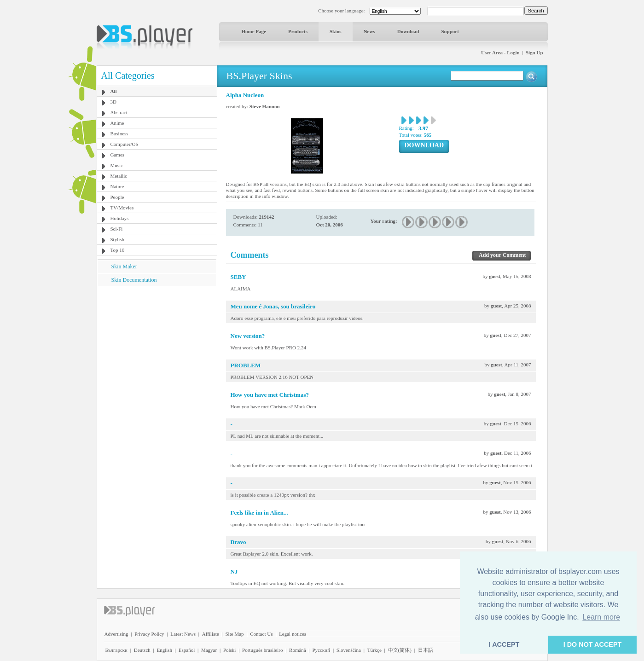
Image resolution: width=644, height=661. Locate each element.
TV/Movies (122, 208)
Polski (230, 650)
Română (298, 650)
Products (298, 31)
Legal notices (293, 634)
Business (119, 133)
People (117, 197)
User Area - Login (500, 52)
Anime (117, 123)
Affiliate (211, 634)
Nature (117, 186)
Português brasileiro (262, 650)
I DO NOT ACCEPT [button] (593, 644)
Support (450, 31)
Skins (336, 31)
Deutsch (142, 650)
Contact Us (261, 634)
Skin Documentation (134, 280)
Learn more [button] (601, 617)
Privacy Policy (149, 634)
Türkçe (374, 650)
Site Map (234, 634)
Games (118, 155)
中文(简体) (400, 650)
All (114, 91)
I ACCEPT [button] (504, 644)
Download (408, 31)
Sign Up (534, 52)
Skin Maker (124, 267)
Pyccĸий (321, 650)
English (164, 650)
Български (117, 650)
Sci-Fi (117, 229)
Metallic (119, 176)
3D (113, 102)
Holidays (120, 218)
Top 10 (118, 250)
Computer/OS (125, 144)
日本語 (426, 650)
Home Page (254, 31)
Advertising (116, 634)
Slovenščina (349, 650)
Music (117, 165)
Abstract (119, 112)
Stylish (118, 239)
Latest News (183, 634)
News (369, 31)
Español (187, 650)
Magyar (209, 650)
